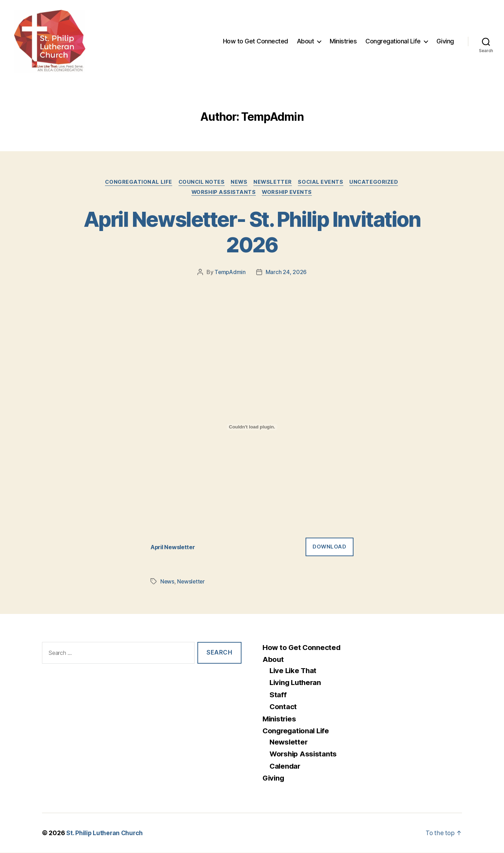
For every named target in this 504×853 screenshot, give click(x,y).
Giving (445, 41)
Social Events (323, 182)
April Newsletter (174, 547)
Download (329, 547)
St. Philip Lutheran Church (105, 833)
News (239, 182)
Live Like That (294, 671)
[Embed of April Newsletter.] (252, 428)
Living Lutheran (297, 683)
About (306, 41)
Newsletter (274, 182)
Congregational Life (393, 41)
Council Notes (200, 182)
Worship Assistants (223, 193)
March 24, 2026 (286, 273)
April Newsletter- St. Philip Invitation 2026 (252, 232)
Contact (283, 707)
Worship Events (288, 193)
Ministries (343, 41)
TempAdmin (230, 273)
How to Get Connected (255, 41)
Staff (278, 695)
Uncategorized (377, 182)
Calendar (286, 766)
